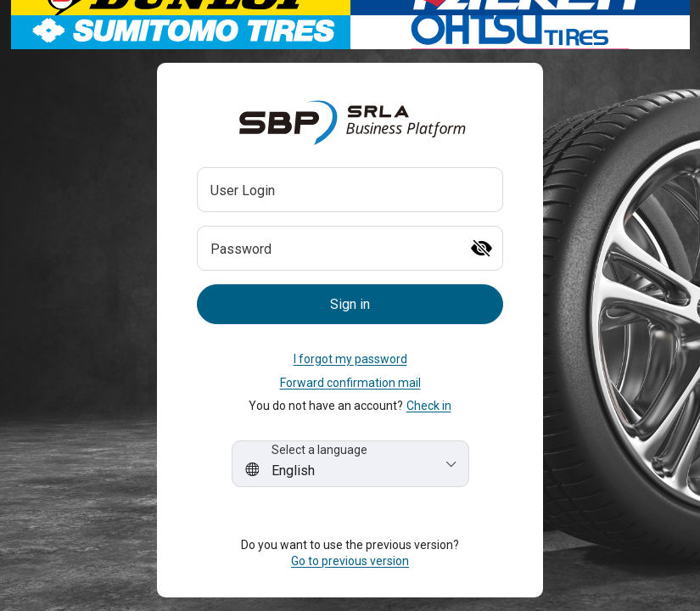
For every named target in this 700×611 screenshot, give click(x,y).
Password (241, 249)
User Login (243, 191)
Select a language (319, 450)
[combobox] (350, 464)
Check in (429, 406)
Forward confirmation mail (350, 383)
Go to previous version (350, 561)
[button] (350, 304)
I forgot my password (350, 359)
